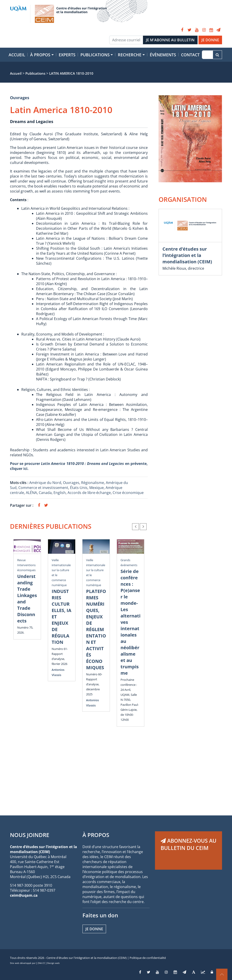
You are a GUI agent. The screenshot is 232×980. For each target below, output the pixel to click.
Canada (45, 493)
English (60, 493)
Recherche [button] (130, 55)
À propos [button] (40, 55)
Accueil (17, 55)
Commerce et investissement (43, 488)
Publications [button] (95, 55)
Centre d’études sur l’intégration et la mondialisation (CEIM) (187, 255)
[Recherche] (207, 55)
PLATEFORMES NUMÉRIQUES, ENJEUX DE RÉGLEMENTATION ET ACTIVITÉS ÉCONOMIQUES (96, 629)
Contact (190, 55)
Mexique (97, 488)
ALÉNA (31, 493)
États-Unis (79, 488)
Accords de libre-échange (89, 493)
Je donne (94, 929)
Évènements (163, 55)
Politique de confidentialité (148, 958)
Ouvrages (20, 98)
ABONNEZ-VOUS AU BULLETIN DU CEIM (188, 844)
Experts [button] (67, 55)
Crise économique (128, 493)
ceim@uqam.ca (24, 895)
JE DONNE (210, 40)
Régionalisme (93, 483)
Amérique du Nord (45, 483)
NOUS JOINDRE (30, 835)
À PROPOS (96, 835)
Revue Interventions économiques (26, 565)
